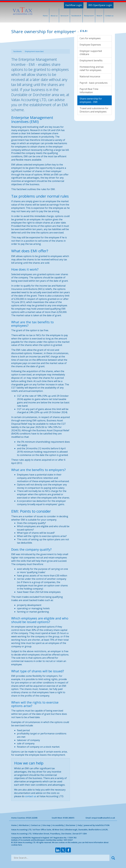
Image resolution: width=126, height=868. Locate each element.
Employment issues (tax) (34, 51)
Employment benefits (91, 60)
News (99, 16)
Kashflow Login (74, 5)
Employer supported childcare (91, 53)
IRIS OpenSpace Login (100, 5)
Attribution (24, 825)
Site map (46, 825)
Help (80, 825)
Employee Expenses (90, 45)
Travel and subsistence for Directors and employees (94, 110)
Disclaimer (71, 825)
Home (45, 16)
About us (54, 16)
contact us (31, 796)
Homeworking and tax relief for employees (92, 68)
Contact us (109, 16)
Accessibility (58, 825)
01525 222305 (32, 818)
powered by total (97, 825)
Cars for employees (90, 38)
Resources (89, 16)
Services (64, 16)
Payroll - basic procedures (94, 83)
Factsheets (76, 16)
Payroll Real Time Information (89, 91)
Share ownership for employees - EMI (91, 100)
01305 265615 (69, 818)
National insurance (90, 76)
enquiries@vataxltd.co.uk (103, 818)
